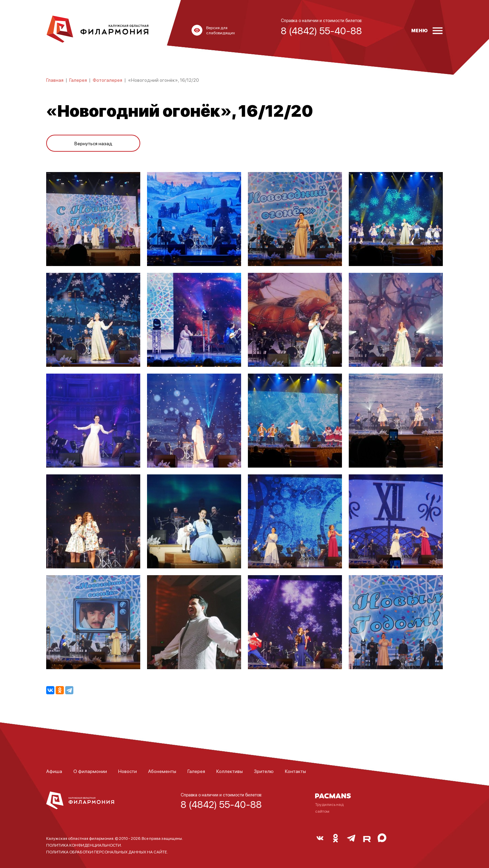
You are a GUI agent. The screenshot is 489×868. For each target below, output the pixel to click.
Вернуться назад (93, 143)
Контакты (295, 771)
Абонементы (162, 771)
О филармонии (90, 771)
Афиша (54, 771)
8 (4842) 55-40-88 (221, 804)
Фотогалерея (107, 80)
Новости (128, 771)
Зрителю (264, 771)
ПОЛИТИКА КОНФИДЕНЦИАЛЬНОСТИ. (84, 845)
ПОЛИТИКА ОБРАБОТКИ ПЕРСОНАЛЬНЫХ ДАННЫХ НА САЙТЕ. (107, 852)
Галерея (78, 80)
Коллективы (230, 771)
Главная (55, 80)
